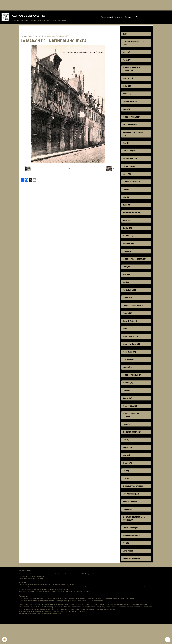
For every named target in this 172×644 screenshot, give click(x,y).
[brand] (35, 18)
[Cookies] (5, 639)
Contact (128, 18)
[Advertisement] (40, 5)
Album (30, 38)
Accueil (23, 38)
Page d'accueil (107, 18)
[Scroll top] (168, 640)
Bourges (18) (39, 38)
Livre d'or (119, 18)
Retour (68, 170)
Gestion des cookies (86, 641)
